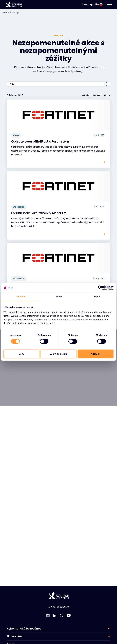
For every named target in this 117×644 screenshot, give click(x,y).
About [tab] (97, 296)
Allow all (96, 354)
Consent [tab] (20, 296)
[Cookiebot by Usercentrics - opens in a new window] (100, 288)
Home (8, 12)
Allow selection (58, 354)
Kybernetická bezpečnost (25, 629)
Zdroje (16, 12)
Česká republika (92, 4)
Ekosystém (14, 636)
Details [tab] (58, 296)
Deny (21, 354)
